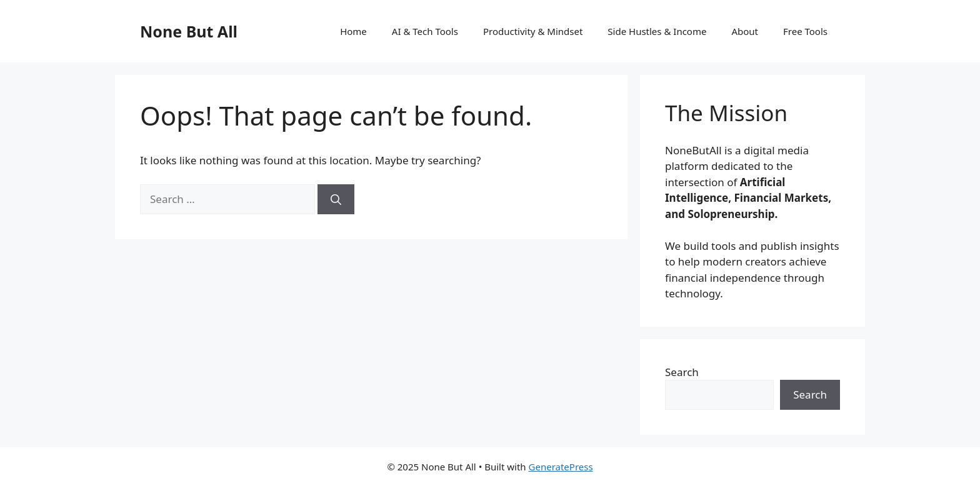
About (745, 31)
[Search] (336, 199)
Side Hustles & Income (657, 31)
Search (682, 372)
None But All (189, 31)
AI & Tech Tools (425, 31)
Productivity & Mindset (533, 31)
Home (353, 31)
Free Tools (805, 31)
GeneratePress (561, 467)
